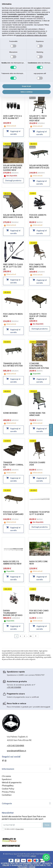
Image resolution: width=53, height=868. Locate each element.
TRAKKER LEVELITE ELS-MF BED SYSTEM (13, 365)
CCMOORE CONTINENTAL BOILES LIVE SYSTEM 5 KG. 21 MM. (39, 367)
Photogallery (8, 785)
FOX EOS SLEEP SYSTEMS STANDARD (13, 513)
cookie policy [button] (39, 16)
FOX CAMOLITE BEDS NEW (13, 315)
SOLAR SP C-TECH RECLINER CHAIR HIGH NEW (38, 118)
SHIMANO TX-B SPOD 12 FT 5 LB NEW (39, 513)
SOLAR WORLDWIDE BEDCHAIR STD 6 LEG (39, 167)
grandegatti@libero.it (16, 751)
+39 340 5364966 (14, 687)
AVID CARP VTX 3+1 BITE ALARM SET (12, 117)
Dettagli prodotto (13, 180)
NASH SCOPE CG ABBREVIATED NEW (12, 563)
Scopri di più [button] (26, 86)
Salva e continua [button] (26, 92)
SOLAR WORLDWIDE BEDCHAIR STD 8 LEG (13, 216)
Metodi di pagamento (12, 782)
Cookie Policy (8, 789)
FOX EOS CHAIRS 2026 (37, 464)
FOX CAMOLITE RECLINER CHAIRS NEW (38, 267)
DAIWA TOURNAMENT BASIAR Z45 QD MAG (13, 613)
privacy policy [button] (28, 10)
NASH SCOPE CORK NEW (38, 563)
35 (31, 636)
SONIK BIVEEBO (10, 413)
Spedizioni (7, 779)
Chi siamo (6, 776)
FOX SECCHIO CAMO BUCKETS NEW (39, 612)
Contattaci (7, 795)
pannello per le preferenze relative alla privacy (31, 35)
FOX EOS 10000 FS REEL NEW (38, 216)
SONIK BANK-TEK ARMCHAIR (37, 414)
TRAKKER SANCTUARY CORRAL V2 (13, 465)
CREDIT (33, 856)
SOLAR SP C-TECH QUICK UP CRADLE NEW (38, 316)
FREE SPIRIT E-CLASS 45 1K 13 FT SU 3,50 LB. (13, 267)
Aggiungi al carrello (15, 133)
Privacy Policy (8, 792)
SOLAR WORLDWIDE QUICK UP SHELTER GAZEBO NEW (13, 168)
